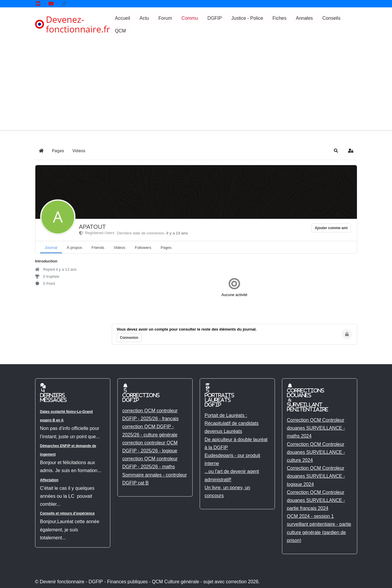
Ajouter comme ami (331, 228)
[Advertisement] (196, 86)
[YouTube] (38, 4)
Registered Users (97, 233)
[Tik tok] (64, 4)
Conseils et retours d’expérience (67, 513)
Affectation (49, 480)
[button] (336, 151)
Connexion (129, 338)
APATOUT (92, 227)
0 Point (45, 284)
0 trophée (47, 276)
